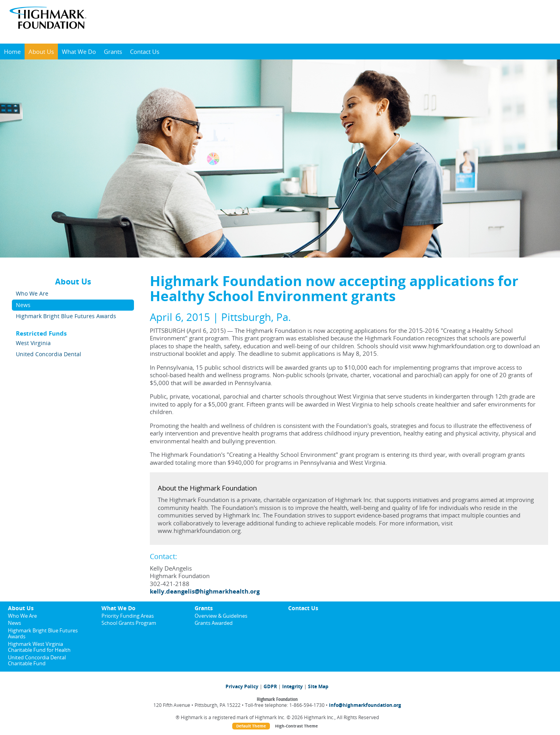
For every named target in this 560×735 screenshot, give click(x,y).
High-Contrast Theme (296, 726)
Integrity (292, 686)
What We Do (79, 52)
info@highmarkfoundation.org (365, 705)
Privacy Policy (242, 686)
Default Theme (251, 726)
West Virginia (33, 343)
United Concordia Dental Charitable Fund (37, 660)
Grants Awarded (214, 623)
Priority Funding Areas (128, 616)
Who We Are (32, 293)
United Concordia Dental (49, 354)
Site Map (318, 686)
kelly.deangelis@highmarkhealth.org (205, 591)
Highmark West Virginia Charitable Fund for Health (39, 647)
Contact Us (145, 52)
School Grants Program (129, 623)
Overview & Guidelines (221, 616)
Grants (113, 52)
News (23, 305)
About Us (41, 52)
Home (12, 52)
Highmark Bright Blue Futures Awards (66, 316)
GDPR (270, 686)
